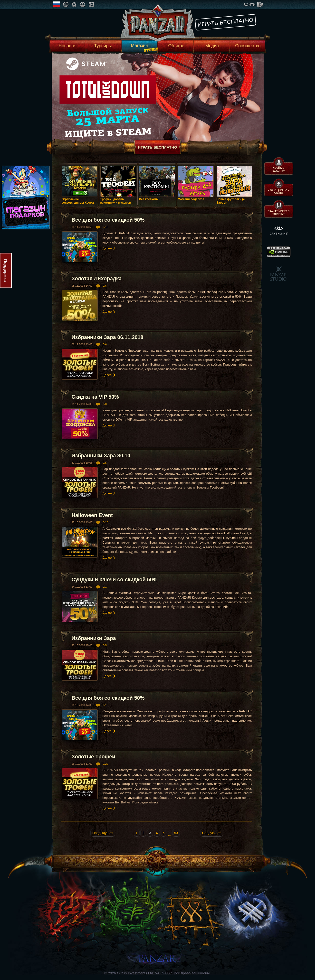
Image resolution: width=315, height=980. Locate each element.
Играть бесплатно (225, 22)
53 (176, 833)
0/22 (105, 764)
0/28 (105, 522)
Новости (67, 46)
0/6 (105, 286)
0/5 (105, 463)
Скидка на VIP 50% (95, 397)
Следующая (212, 833)
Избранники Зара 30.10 (101, 456)
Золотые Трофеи (94, 757)
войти (249, 5)
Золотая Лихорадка (97, 279)
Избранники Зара (94, 638)
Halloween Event (92, 515)
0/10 (105, 227)
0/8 (105, 404)
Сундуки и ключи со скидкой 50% (115, 580)
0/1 (105, 587)
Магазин (139, 46)
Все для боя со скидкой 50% (108, 220)
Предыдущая (103, 833)
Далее (107, 248)
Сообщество (248, 46)
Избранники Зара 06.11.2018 (108, 337)
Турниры (103, 46)
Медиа (212, 46)
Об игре (176, 46)
